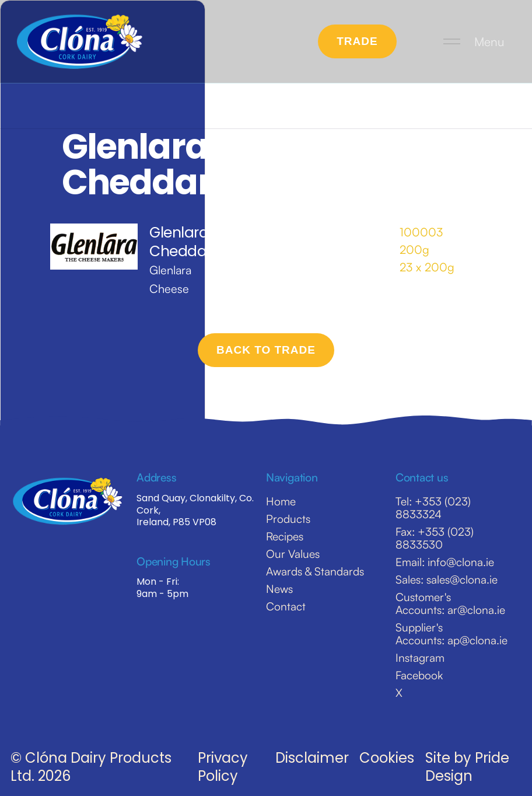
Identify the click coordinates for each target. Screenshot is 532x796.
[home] (80, 42)
